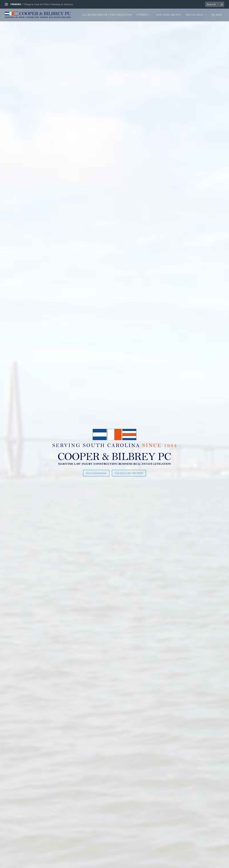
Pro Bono (217, 15)
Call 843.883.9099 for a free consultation (107, 15)
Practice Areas (194, 15)
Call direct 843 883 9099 (129, 473)
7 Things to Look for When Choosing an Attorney (48, 4)
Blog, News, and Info (169, 15)
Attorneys (142, 15)
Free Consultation (96, 473)
